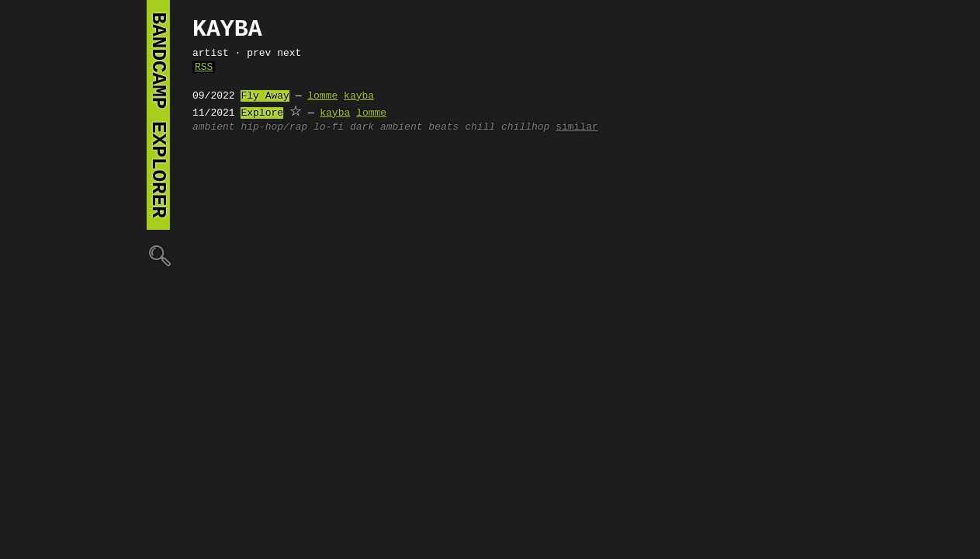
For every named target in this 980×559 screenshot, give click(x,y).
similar (577, 127)
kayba (359, 96)
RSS (204, 68)
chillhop (525, 127)
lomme (322, 96)
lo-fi (329, 127)
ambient (214, 127)
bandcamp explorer (158, 115)
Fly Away (265, 96)
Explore (262, 113)
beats (443, 127)
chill (480, 127)
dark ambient (386, 127)
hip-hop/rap (274, 127)
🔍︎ (158, 255)
